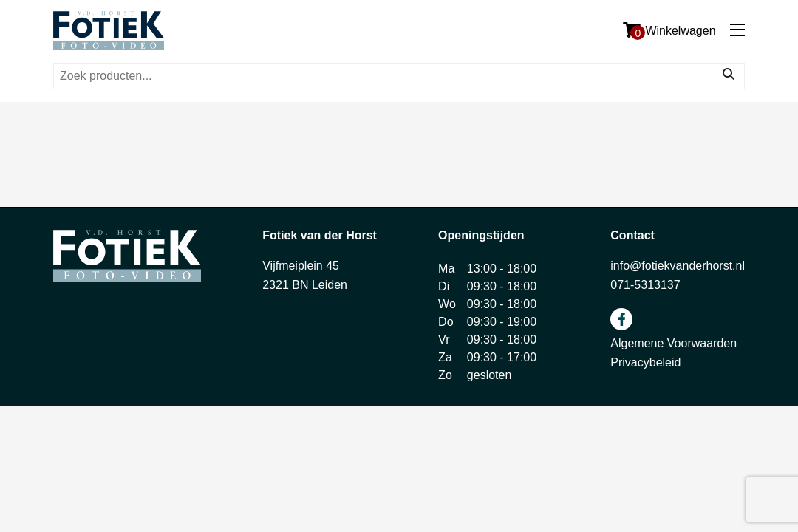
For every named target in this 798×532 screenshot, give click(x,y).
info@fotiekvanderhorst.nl (678, 266)
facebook (621, 319)
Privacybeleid (645, 362)
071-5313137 (645, 285)
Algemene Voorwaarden (673, 343)
